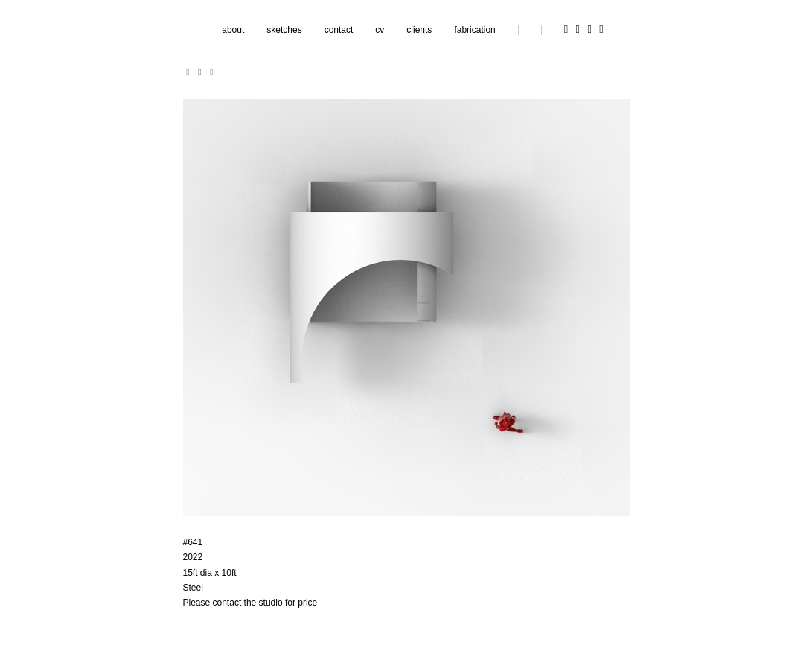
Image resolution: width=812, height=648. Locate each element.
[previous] (188, 72)
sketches (284, 30)
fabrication (474, 30)
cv (380, 30)
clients (419, 30)
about (233, 30)
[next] (212, 72)
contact (339, 30)
